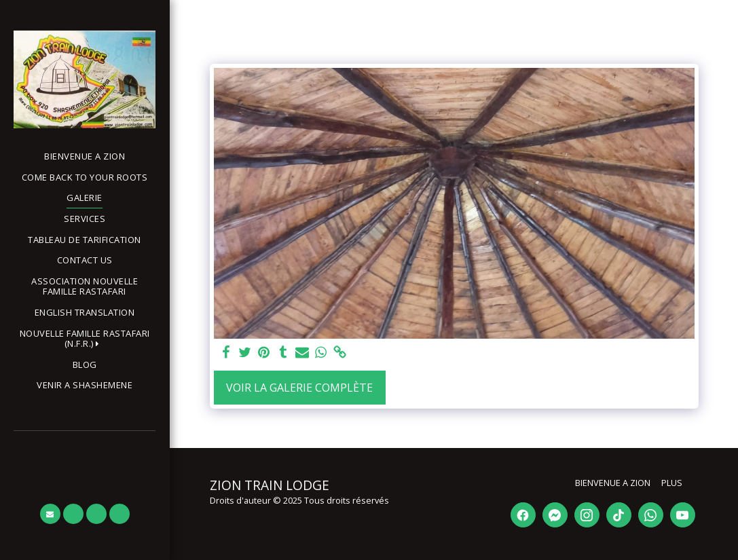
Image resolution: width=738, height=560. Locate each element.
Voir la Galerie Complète (299, 388)
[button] (85, 339)
